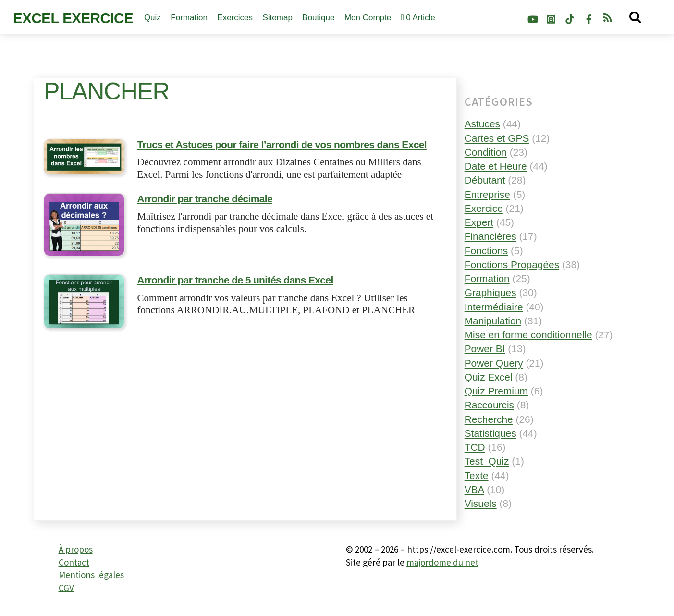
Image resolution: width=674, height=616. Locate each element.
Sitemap (277, 18)
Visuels (481, 503)
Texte (477, 475)
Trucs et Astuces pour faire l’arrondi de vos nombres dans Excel (282, 145)
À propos (76, 549)
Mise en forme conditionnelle (528, 335)
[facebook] (589, 18)
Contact (74, 562)
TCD (475, 447)
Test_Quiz (487, 461)
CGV (66, 588)
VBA (474, 489)
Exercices (235, 18)
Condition (486, 152)
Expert (479, 222)
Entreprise (487, 194)
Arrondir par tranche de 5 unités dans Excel (235, 281)
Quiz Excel (489, 377)
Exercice (484, 208)
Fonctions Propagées (512, 265)
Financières (490, 236)
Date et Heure (496, 166)
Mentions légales (91, 575)
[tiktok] (570, 18)
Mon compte (368, 18)
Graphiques (490, 292)
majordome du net (442, 562)
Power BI (485, 349)
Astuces (482, 124)
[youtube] (532, 18)
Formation (189, 18)
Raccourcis (489, 405)
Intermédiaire (494, 307)
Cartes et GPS (497, 138)
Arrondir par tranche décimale (205, 200)
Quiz (153, 18)
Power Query (494, 363)
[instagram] (551, 18)
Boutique (318, 18)
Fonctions (486, 251)
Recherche (489, 419)
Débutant (485, 180)
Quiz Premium (496, 391)
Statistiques (490, 433)
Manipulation (493, 321)
